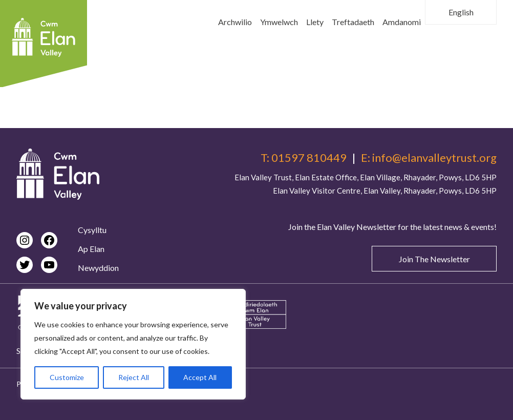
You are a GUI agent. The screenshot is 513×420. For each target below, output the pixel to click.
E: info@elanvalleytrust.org (429, 158)
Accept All (200, 377)
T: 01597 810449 (304, 158)
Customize (67, 377)
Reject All (134, 377)
